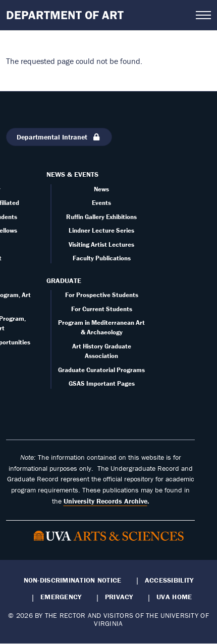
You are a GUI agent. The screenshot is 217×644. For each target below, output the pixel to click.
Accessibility (169, 580)
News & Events (72, 174)
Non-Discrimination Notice (73, 580)
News (101, 189)
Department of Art (65, 15)
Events (101, 203)
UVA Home (174, 597)
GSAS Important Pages (102, 383)
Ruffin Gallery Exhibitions (101, 217)
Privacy (119, 597)
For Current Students (102, 309)
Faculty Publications (102, 258)
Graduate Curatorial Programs (101, 370)
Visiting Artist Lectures (101, 244)
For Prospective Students (102, 295)
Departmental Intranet (59, 137)
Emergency (61, 597)
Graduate (64, 280)
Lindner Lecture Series (101, 230)
